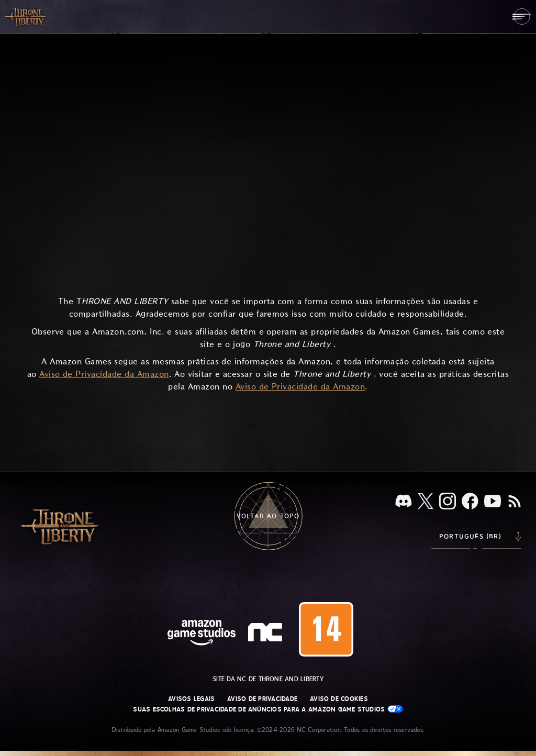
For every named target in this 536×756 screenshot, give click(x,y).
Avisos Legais (191, 699)
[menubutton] (522, 16)
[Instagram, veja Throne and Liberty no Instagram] (448, 502)
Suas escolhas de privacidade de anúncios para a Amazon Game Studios (268, 709)
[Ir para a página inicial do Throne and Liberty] (26, 16)
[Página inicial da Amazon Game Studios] (202, 634)
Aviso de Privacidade (262, 699)
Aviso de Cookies (339, 699)
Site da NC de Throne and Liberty (268, 679)
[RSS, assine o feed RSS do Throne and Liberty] (515, 502)
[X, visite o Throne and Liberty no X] (426, 502)
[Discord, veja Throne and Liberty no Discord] (404, 502)
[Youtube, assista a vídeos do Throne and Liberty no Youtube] (493, 502)
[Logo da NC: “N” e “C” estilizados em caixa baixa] (267, 633)
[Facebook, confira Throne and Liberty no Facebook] (470, 502)
